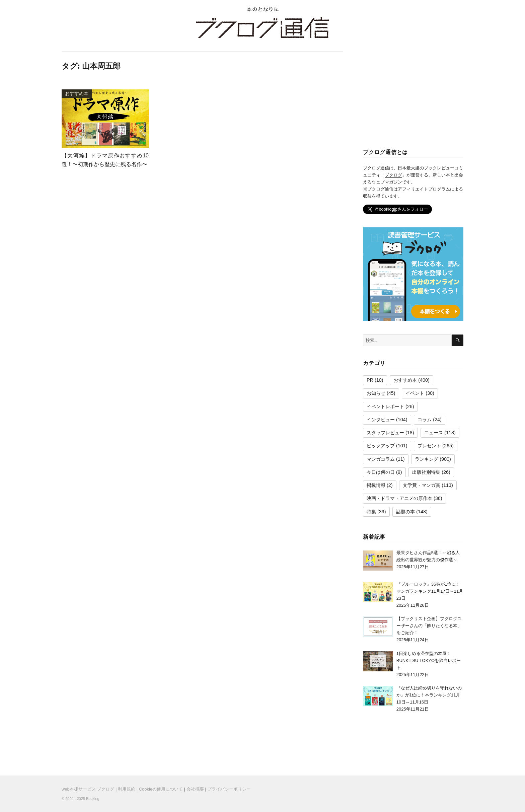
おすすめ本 (405, 380)
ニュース (434, 433)
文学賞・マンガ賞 (422, 485)
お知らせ (376, 393)
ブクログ (393, 175)
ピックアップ (381, 446)
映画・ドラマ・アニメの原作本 (399, 498)
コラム (425, 420)
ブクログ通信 (262, 27)
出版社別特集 (426, 472)
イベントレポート (385, 407)
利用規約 (127, 789)
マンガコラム (381, 459)
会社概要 (195, 789)
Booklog (93, 799)
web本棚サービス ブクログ (88, 789)
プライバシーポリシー (229, 789)
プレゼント (429, 446)
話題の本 (405, 512)
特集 (371, 512)
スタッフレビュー (385, 433)
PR (370, 380)
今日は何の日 (381, 472)
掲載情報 (376, 485)
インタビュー (381, 420)
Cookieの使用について (161, 789)
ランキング (427, 459)
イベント (415, 393)
